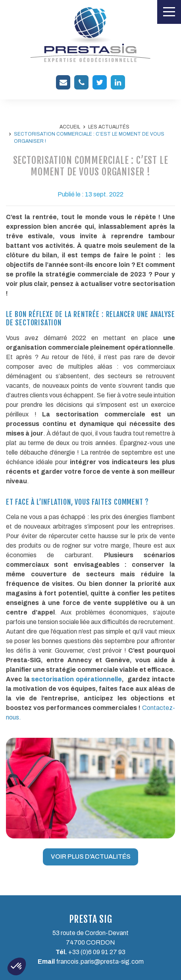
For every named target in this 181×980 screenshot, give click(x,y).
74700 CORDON (90, 942)
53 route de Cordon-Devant (90, 933)
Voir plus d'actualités (91, 857)
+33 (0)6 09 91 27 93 (97, 952)
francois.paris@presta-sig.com (100, 962)
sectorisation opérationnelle (77, 679)
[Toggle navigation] (169, 12)
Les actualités (109, 127)
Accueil (70, 127)
